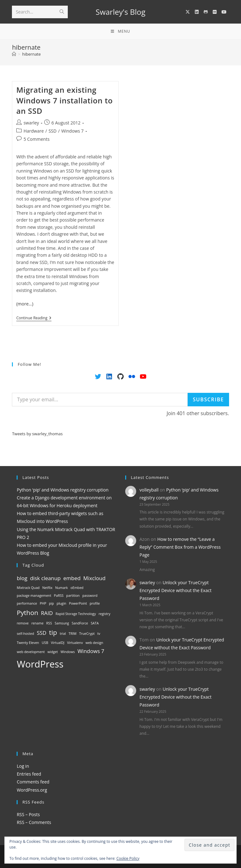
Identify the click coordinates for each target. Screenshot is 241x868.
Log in (23, 766)
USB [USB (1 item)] (45, 643)
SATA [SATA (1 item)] (95, 623)
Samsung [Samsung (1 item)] (62, 623)
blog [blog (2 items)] (22, 578)
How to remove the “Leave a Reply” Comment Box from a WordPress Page (180, 547)
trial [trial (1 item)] (63, 634)
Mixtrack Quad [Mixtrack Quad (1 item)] (28, 588)
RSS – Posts (28, 814)
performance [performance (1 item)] (27, 603)
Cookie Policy (128, 858)
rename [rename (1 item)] (37, 623)
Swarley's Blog (120, 12)
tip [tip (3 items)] (53, 632)
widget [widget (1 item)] (53, 652)
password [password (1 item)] (90, 596)
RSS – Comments (34, 822)
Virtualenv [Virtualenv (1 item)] (75, 643)
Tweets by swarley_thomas (37, 434)
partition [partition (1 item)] (73, 596)
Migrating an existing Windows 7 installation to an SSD (64, 100)
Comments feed (33, 782)
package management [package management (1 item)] (34, 596)
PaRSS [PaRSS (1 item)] (59, 596)
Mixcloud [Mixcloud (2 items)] (94, 578)
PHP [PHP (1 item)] (43, 603)
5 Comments (37, 139)
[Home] (14, 54)
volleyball (149, 490)
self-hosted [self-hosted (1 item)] (25, 634)
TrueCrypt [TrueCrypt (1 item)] (87, 634)
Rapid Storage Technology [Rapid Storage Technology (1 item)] (76, 614)
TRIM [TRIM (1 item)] (73, 634)
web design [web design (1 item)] (94, 643)
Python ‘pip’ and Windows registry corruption (62, 490)
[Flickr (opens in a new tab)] (215, 12)
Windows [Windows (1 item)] (68, 652)
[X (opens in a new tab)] (188, 12)
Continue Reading (34, 319)
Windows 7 (72, 131)
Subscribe (208, 399)
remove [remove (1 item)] (23, 623)
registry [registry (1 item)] (104, 614)
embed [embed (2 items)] (72, 578)
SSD (53, 131)
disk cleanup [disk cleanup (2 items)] (45, 578)
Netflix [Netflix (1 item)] (47, 588)
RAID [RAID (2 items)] (47, 613)
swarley (31, 123)
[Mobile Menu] (120, 31)
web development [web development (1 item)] (31, 652)
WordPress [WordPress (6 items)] (40, 664)
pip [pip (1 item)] (51, 603)
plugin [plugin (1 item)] (61, 603)
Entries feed (29, 774)
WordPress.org (32, 790)
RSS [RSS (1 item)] (49, 623)
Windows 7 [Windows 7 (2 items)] (91, 651)
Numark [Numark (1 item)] (62, 588)
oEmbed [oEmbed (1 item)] (77, 588)
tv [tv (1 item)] (99, 634)
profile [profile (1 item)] (95, 603)
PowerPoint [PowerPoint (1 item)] (78, 603)
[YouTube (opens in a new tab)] (224, 12)
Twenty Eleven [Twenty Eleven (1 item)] (28, 643)
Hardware (34, 131)
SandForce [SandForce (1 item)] (80, 623)
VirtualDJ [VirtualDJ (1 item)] (58, 643)
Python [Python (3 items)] (27, 613)
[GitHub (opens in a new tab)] (206, 12)
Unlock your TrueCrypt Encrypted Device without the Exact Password (176, 590)
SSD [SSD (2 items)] (42, 633)
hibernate (32, 54)
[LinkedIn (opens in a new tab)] (197, 12)
